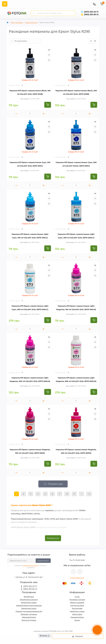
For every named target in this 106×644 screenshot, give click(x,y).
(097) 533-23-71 (91, 12)
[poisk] (87, 4)
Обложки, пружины (29, 614)
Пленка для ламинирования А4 (29, 611)
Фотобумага (29, 597)
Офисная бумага (29, 617)
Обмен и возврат (77, 602)
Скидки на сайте (77, 605)
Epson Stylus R (31, 22)
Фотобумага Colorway (29, 599)
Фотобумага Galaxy (29, 602)
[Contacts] (94, 4)
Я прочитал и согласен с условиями (29, 566)
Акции (77, 620)
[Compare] (49, 60)
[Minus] (16, 114)
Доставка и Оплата (77, 599)
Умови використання (30, 565)
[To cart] (48, 105)
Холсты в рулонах (29, 620)
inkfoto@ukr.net (77, 578)
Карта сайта (77, 614)
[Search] (34, 13)
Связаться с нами (77, 611)
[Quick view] (49, 50)
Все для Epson (17, 22)
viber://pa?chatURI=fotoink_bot (73, 572)
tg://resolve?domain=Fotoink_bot (80, 572)
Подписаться (43, 561)
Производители (77, 617)
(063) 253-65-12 (91, 14)
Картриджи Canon (29, 608)
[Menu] (5, 4)
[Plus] (43, 114)
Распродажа (77, 608)
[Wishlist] (49, 55)
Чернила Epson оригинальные (29, 605)
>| (89, 494)
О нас (77, 597)
